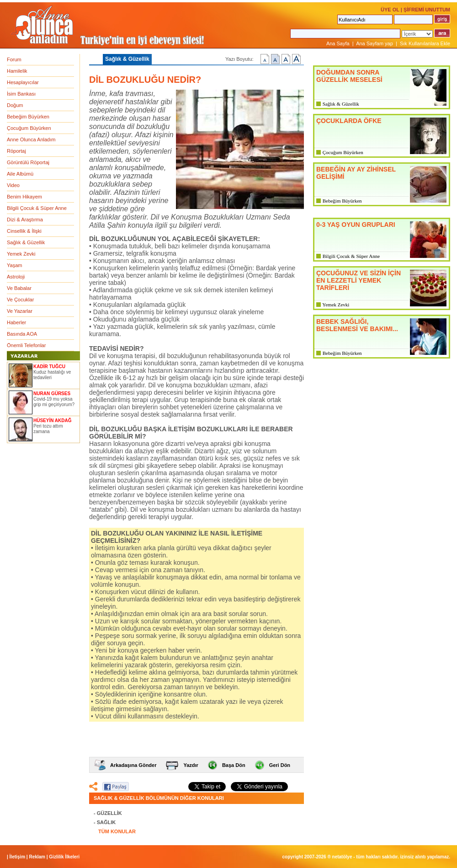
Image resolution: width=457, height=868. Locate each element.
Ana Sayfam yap (375, 43)
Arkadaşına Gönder (133, 765)
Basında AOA (22, 334)
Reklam (37, 857)
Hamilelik (17, 71)
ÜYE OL (390, 10)
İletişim (17, 857)
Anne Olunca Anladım (31, 139)
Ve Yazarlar (20, 311)
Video (13, 185)
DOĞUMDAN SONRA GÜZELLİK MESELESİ (349, 76)
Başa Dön (234, 765)
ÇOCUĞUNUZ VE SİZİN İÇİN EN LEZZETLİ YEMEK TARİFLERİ (359, 280)
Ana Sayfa (338, 43)
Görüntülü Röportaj (28, 162)
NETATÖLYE (342, 857)
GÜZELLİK (109, 813)
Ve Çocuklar (20, 300)
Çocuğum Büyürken (29, 128)
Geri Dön (280, 765)
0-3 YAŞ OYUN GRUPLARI (356, 225)
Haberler (16, 322)
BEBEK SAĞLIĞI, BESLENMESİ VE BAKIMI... (357, 325)
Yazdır (191, 765)
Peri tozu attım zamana (48, 429)
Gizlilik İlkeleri (64, 857)
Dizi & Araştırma (25, 220)
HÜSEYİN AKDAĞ (53, 421)
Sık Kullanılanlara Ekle (425, 43)
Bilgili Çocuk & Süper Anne (37, 208)
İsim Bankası (21, 94)
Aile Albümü (20, 174)
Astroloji (16, 277)
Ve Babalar (19, 288)
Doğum (15, 105)
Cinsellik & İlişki (24, 231)
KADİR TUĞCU (49, 367)
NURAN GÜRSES (52, 394)
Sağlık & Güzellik (26, 242)
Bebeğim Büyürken (28, 117)
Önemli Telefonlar (26, 345)
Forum (14, 59)
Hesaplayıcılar (23, 82)
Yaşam (14, 265)
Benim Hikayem (24, 197)
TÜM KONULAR (117, 831)
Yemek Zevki (21, 254)
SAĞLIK (106, 822)
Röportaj (16, 151)
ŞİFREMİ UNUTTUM (427, 10)
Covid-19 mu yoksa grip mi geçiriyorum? (54, 402)
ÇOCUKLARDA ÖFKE (349, 121)
